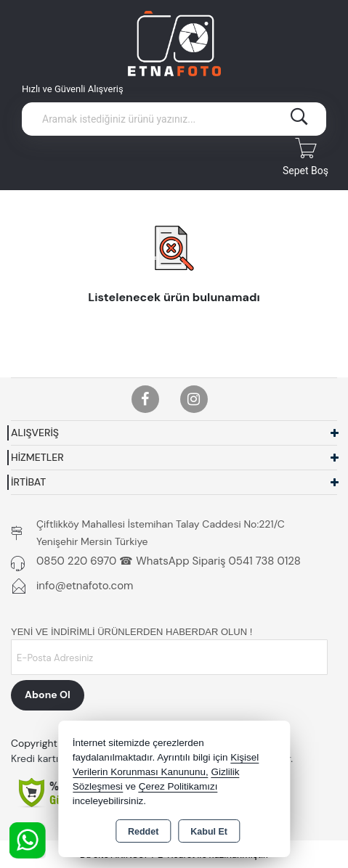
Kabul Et (209, 832)
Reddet (143, 832)
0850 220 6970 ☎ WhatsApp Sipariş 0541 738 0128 (169, 561)
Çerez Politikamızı (178, 786)
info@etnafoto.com (85, 586)
